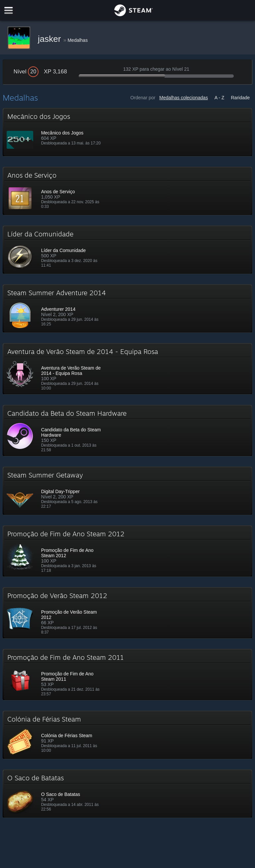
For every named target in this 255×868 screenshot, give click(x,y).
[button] (128, 132)
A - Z (219, 98)
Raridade (241, 98)
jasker (51, 39)
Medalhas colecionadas (184, 98)
